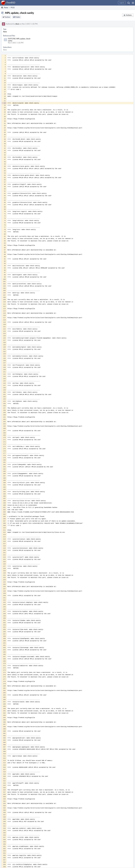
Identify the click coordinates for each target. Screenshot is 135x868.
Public (18, 17)
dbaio (17, 24)
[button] (133, 3)
